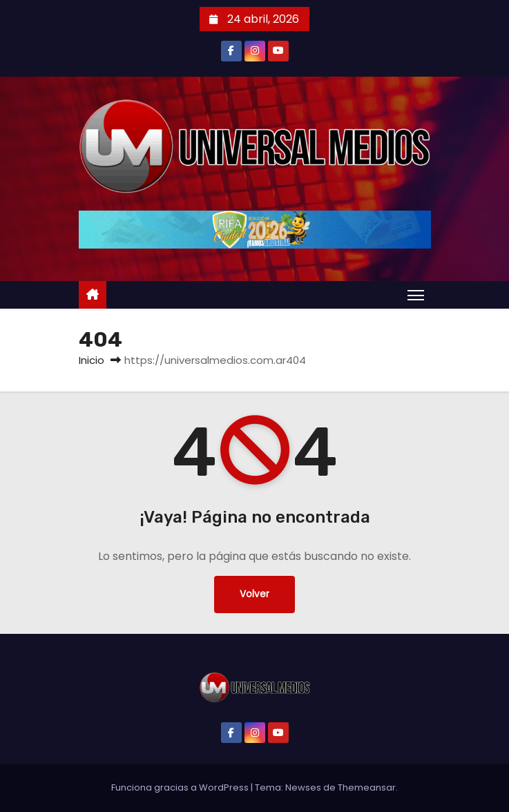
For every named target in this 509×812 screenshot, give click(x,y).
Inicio (92, 360)
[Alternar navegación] (416, 295)
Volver (254, 594)
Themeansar (367, 787)
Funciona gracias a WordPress (181, 787)
